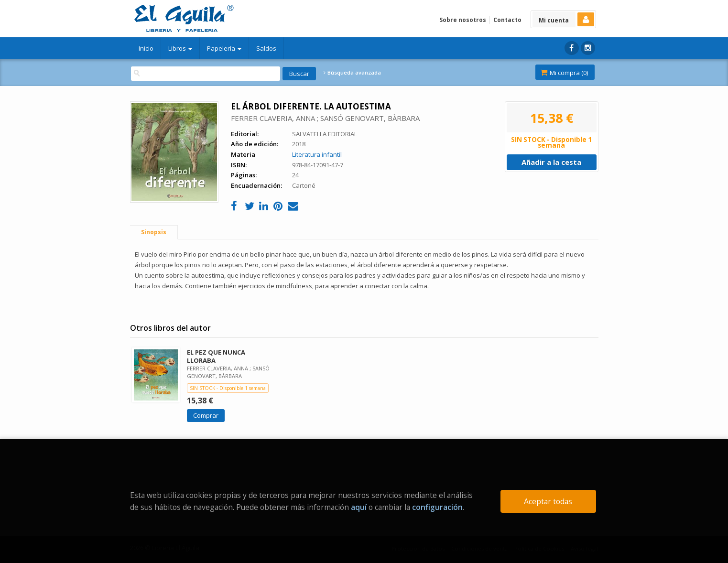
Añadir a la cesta (551, 162)
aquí (359, 507)
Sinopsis (154, 232)
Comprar (206, 415)
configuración (437, 507)
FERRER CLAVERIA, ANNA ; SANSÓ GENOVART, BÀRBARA (325, 118)
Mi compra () (564, 73)
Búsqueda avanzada (352, 73)
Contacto (507, 20)
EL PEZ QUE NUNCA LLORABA (216, 356)
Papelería (224, 48)
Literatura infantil (317, 154)
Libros (180, 48)
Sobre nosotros (463, 20)
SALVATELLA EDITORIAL (325, 134)
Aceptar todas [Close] (548, 501)
